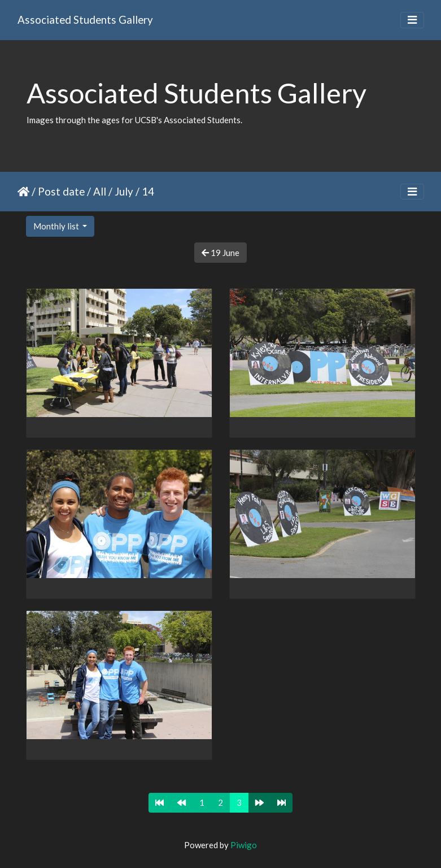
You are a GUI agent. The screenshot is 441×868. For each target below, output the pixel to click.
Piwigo (244, 845)
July (124, 191)
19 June (221, 253)
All (100, 191)
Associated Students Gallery (85, 19)
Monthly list (57, 226)
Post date (61, 191)
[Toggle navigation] (412, 20)
